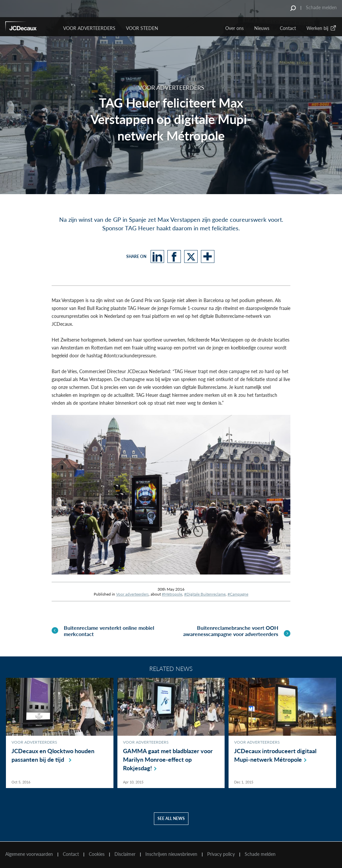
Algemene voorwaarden (29, 854)
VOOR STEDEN (142, 28)
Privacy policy (221, 854)
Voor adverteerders (132, 594)
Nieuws (262, 28)
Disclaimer (125, 854)
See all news (171, 819)
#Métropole (172, 594)
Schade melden (321, 7)
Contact (288, 28)
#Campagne (238, 594)
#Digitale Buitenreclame (205, 594)
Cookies (97, 854)
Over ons (234, 28)
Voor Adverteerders (89, 28)
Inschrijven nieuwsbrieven (171, 854)
